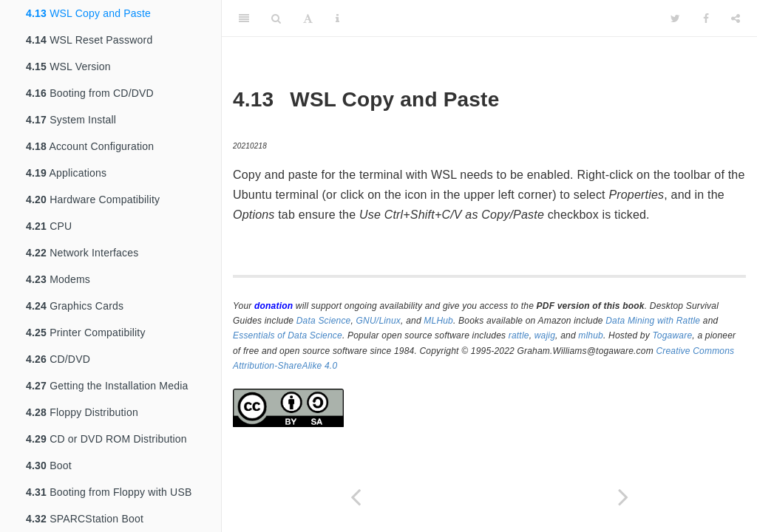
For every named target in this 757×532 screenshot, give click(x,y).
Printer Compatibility (86, 332)
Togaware (672, 335)
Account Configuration (90, 146)
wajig (545, 335)
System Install (71, 120)
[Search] (276, 18)
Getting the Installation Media (107, 386)
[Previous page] (356, 497)
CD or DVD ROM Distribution (106, 439)
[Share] (736, 18)
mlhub (591, 335)
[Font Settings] (308, 18)
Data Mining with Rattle (653, 321)
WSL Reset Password (89, 40)
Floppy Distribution (82, 412)
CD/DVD (58, 359)
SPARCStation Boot (85, 519)
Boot (49, 465)
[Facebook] (706, 18)
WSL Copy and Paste (88, 13)
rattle (519, 335)
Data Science (324, 321)
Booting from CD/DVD (90, 93)
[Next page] (623, 497)
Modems (58, 279)
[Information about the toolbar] (337, 18)
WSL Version (68, 66)
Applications (66, 173)
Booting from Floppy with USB (109, 492)
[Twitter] (675, 18)
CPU (49, 226)
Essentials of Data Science (288, 335)
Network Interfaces (82, 253)
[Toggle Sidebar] (244, 18)
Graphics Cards (75, 306)
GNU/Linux (379, 321)
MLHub (438, 321)
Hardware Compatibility (93, 199)
